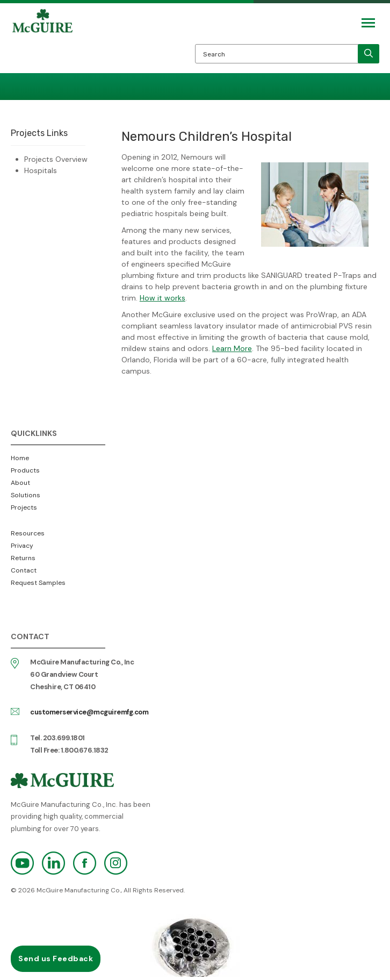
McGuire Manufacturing (42, 41)
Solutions (26, 495)
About (20, 483)
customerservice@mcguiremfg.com (89, 712)
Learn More (232, 348)
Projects (24, 507)
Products (25, 470)
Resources (28, 533)
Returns (23, 558)
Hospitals (41, 170)
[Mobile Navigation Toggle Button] (368, 23)
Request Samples (38, 583)
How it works (162, 298)
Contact (24, 570)
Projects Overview (56, 159)
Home (20, 458)
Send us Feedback (56, 958)
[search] (369, 54)
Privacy (22, 546)
